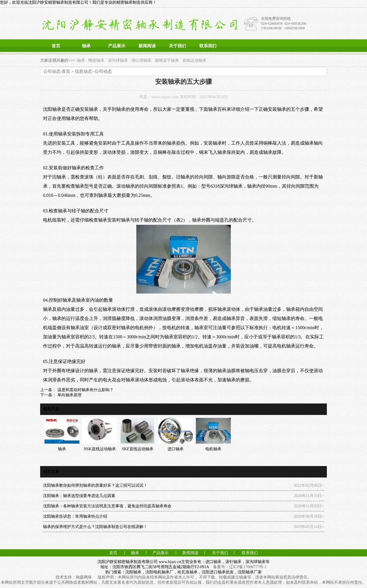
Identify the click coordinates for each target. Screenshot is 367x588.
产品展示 (117, 46)
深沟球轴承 (118, 60)
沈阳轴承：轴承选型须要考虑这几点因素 (79, 496)
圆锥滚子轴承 (167, 60)
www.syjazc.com (165, 97)
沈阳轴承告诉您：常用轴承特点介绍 (75, 516)
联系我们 (208, 46)
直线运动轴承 (194, 60)
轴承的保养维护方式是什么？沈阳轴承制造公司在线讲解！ (95, 527)
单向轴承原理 (69, 395)
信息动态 (83, 71)
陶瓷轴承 (96, 60)
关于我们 (177, 46)
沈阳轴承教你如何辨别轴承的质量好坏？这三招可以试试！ (95, 485)
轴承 (86, 46)
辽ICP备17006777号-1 (248, 567)
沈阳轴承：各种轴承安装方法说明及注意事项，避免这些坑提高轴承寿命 (107, 506)
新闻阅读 (147, 46)
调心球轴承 (141, 60)
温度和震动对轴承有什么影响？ (85, 390)
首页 (56, 46)
